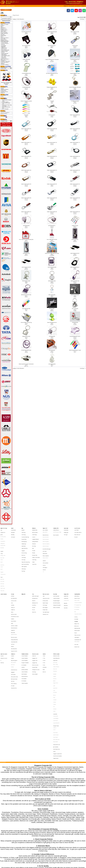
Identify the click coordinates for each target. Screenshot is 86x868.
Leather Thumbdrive (25, 634)
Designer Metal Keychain (26, 87)
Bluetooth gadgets (46, 538)
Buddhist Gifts (66, 579)
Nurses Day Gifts (56, 533)
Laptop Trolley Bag (25, 543)
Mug (33, 543)
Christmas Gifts (66, 582)
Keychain (13, 6)
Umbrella (44, 621)
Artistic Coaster (77, 582)
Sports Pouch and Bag (25, 554)
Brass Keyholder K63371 (52, 46)
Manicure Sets (4, 48)
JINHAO (54, 641)
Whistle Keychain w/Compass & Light (75, 350)
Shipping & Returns (5, 89)
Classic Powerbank (56, 579)
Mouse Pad (55, 633)
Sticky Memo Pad (14, 646)
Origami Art (13, 603)
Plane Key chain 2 (52, 309)
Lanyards (2, 545)
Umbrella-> (3, 63)
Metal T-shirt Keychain (52, 295)
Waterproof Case (46, 592)
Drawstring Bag (24, 538)
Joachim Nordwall (56, 681)
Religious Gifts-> (4, 40)
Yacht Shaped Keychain (52, 364)
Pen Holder (13, 645)
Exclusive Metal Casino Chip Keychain (75, 87)
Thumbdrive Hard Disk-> (6, 61)
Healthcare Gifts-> (4, 30)
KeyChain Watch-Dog (75, 239)
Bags (22, 528)
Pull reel (3, 52)
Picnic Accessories (14, 609)
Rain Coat (44, 634)
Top (1, 6)
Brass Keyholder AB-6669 (75, 32)
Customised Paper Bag (25, 534)
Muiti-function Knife (5, 50)
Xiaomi (54, 663)
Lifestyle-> (3, 34)
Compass (2, 623)
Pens (33, 577)
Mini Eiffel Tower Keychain (75, 295)
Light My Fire (55, 647)
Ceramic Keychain (75, 46)
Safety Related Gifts (14, 612)
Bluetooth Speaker (46, 541)
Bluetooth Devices (46, 533)
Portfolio (12, 631)
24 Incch (44, 626)
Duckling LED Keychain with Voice (52, 87)
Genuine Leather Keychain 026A (26, 170)
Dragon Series (56, 643)
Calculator (13, 623)
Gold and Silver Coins (57, 688)
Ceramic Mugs (35, 533)
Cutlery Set (13, 587)
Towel (2, 564)
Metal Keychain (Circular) (52, 281)
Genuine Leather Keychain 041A (26, 212)
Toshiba (54, 658)
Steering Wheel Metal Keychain (26, 350)
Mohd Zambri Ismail (56, 684)
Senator (55, 657)
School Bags (24, 549)
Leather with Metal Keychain (52, 267)
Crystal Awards (13, 530)
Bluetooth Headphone (46, 540)
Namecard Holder (4, 51)
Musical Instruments (14, 602)
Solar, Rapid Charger (46, 590)
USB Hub (44, 558)
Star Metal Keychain (52, 336)
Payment (2, 88)
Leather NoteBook (56, 631)
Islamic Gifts (66, 586)
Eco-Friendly (4, 46)
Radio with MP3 (45, 531)
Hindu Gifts (66, 584)
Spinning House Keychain (26, 336)
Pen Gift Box (34, 585)
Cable (44, 579)
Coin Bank (13, 585)
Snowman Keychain (75, 322)
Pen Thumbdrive (24, 641)
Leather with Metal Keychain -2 (75, 267)
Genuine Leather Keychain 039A (75, 198)
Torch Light (66, 533)
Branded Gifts (55, 626)
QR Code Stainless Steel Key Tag (26, 322)
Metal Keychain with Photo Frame (26, 295)
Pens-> (2, 37)
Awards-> (3, 25)
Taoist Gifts (66, 587)
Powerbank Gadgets (56, 582)
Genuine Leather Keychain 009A (75, 129)
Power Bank (55, 577)
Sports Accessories (4, 621)
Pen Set (34, 589)
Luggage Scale (35, 626)
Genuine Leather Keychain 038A (52, 198)
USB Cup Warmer (46, 553)
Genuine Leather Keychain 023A (52, 156)
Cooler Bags (24, 533)
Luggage (23, 544)
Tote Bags (55, 650)
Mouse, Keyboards (46, 548)
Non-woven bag (24, 546)
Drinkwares (34, 528)
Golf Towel (2, 569)
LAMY (54, 645)
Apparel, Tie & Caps (4, 528)
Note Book (13, 629)
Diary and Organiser (14, 626)
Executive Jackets (3, 534)
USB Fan (44, 555)
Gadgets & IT (45, 528)
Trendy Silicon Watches (78, 592)
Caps (1, 530)
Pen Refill (34, 587)
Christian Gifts (66, 580)
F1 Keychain (52, 101)
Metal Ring (13, 533)
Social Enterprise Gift (78, 610)
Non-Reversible (3, 541)
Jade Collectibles (56, 689)
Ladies (12, 598)
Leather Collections (4, 33)
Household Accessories (15, 593)
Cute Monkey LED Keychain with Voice (52, 73)
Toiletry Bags (24, 557)
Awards (12, 528)
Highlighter (13, 635)
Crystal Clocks (56, 670)
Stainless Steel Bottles (36, 549)
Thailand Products (56, 697)
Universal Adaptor (35, 636)
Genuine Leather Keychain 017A (75, 142)
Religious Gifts (66, 577)
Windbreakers (3, 539)
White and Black (77, 612)
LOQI (54, 648)
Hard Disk (23, 631)
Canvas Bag (24, 531)
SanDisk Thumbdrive (25, 643)
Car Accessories (14, 582)
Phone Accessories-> (5, 38)
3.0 (43, 560)
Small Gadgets (4, 55)
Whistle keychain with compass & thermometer (26, 364)
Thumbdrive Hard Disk (25, 621)
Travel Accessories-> (5, 62)
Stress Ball (3, 57)
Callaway (55, 638)
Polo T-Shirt (2, 550)
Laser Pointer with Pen (78, 531)
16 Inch (44, 623)
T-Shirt (2, 547)
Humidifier (13, 595)
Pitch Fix (54, 652)
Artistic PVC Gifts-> (5, 43)
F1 (1, 626)
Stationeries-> (4, 60)
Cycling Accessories (4, 625)
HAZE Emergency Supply (57, 531)
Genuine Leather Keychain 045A (52, 212)
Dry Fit (2, 553)
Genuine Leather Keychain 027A (52, 170)
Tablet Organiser (24, 556)
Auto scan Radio (45, 530)
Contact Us (3, 93)
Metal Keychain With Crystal (75, 281)
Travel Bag (23, 559)
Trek (54, 660)
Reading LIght (66, 531)
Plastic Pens (34, 590)
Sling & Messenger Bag (26, 552)
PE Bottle (34, 546)
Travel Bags (34, 634)
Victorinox (55, 662)
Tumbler (33, 552)
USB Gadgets (45, 557)
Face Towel (2, 567)
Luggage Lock (35, 625)
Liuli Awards (13, 531)
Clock (12, 584)
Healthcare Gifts (56, 528)
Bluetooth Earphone (46, 536)
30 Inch (44, 629)
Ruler (75, 590)
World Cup (2, 628)
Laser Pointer (77, 530)
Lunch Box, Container (14, 600)
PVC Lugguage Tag (78, 585)
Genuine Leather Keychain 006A (52, 129)
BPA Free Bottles (35, 531)
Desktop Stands (45, 582)
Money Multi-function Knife (26, 309)
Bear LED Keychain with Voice (26, 32)
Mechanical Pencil (35, 580)
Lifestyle (13, 577)
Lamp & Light (66, 528)
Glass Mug (34, 541)
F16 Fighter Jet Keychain (75, 101)
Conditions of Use (4, 92)
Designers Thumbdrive (25, 628)
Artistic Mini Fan (4, 42)
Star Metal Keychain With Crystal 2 (75, 336)
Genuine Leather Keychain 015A (52, 142)
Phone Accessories (46, 577)
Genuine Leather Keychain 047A (75, 212)
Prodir (54, 653)
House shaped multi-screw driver (52, 239)
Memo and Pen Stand (14, 638)
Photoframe (55, 634)
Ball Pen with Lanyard (35, 579)
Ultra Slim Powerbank (57, 584)
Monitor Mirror (45, 547)
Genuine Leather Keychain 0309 (52, 184)
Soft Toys (13, 613)
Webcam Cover (4, 58)
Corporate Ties (3, 531)
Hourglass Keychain (75, 226)
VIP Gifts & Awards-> (5, 65)
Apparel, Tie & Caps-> (5, 24)
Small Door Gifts (8, 6)
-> (5, 41)
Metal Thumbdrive (24, 636)
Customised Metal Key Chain (26, 73)
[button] (66, 6)
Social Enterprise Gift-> (6, 56)
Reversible (2, 543)
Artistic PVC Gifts (77, 580)
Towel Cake (2, 574)
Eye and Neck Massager (47, 543)
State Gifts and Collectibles (58, 696)
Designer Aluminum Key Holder (75, 73)
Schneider (55, 655)
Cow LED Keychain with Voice (75, 59)
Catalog (4, 6)
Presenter (76, 534)
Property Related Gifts (14, 610)
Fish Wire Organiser (52, 115)
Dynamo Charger (45, 584)
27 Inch (44, 628)
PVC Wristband (77, 589)
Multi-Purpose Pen (35, 584)
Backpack (23, 530)
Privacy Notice (3, 90)
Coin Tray (3, 44)
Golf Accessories (14, 592)
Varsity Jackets (3, 538)
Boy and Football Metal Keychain (52, 32)
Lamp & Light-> (4, 31)
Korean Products (14, 597)
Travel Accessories (35, 621)
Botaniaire (55, 636)
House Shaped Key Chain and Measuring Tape (26, 239)
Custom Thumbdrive (25, 626)
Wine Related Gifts (14, 617)
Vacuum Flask (34, 554)
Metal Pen (34, 582)
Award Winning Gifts (56, 625)
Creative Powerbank (56, 580)
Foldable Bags (24, 539)
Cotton (2, 551)
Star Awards (13, 534)
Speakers (44, 552)
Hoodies (2, 536)
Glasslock (55, 640)
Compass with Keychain (26, 59)
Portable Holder (45, 589)
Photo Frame (13, 605)
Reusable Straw (35, 548)
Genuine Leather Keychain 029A (26, 184)
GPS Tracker (45, 545)
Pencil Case (23, 548)
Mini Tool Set (4, 49)
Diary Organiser (14, 628)
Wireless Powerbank (57, 587)
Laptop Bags (24, 541)
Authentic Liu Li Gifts (56, 623)
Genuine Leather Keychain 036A (26, 198)
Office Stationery (14, 643)
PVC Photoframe (77, 587)
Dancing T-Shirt (3, 548)
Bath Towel (2, 566)
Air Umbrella (45, 631)
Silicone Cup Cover (5, 53)
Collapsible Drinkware (35, 536)
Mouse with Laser (77, 533)
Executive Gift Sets (14, 633)
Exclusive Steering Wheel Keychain (26, 101)
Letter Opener (13, 636)
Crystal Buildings (56, 669)
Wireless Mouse (45, 550)
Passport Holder (35, 631)
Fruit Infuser (34, 539)
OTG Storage (45, 585)
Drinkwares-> (3, 28)
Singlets (2, 560)
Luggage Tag (35, 628)
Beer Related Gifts (14, 580)
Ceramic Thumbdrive (25, 623)
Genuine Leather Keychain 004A (26, 129)
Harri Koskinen (55, 679)
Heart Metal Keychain (26, 226)
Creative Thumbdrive (25, 625)
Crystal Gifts (55, 665)
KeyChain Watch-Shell (26, 253)
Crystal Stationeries (56, 672)
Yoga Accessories (14, 618)
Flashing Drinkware (35, 538)
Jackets (2, 533)
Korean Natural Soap (56, 691)
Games (12, 590)
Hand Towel (2, 571)
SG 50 (54, 677)
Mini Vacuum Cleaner (14, 640)
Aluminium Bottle (35, 530)
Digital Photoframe (14, 607)
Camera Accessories (46, 580)
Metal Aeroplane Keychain (26, 281)
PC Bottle (34, 544)
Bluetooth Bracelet (46, 535)
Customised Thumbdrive (78, 584)
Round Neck (2, 555)
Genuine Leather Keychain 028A (75, 170)
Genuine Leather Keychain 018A (26, 156)
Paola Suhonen (56, 686)
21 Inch (44, 625)
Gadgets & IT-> (4, 29)
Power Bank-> (3, 39)
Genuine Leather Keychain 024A (75, 156)
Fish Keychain (26, 115)
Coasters (34, 534)
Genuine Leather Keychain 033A (75, 184)
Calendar (12, 625)
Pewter (54, 692)
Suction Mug (34, 551)
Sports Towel (3, 572)
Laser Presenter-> (4, 32)
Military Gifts (3, 36)
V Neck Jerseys (3, 562)
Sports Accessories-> (5, 59)
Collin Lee (55, 675)
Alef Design (55, 628)
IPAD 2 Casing (56, 629)
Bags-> (2, 27)
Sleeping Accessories (36, 633)
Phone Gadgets (45, 587)
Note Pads (13, 641)
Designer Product (56, 674)
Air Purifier (13, 579)
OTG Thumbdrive (24, 639)
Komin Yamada (55, 682)
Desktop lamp (66, 530)
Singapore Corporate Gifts (58, 694)
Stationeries (13, 621)
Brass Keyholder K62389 (26, 46)
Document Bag (24, 536)
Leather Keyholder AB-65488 (26, 267)
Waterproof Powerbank (57, 585)
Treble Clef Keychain (52, 350)
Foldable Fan (13, 589)
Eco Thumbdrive (24, 629)
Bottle (44, 633)
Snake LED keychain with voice (52, 322)
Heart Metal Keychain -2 (52, 226)
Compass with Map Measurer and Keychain (52, 59)
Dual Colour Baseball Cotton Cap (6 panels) (6, 83)
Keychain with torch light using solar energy (52, 253)
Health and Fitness (56, 530)
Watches (12, 615)
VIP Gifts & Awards (56, 621)
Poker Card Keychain (75, 309)
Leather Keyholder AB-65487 (75, 253)
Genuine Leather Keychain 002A (75, 115)
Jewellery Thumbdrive (25, 633)
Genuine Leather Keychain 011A (26, 142)
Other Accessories (35, 629)
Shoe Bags (24, 551)
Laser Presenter (77, 528)
